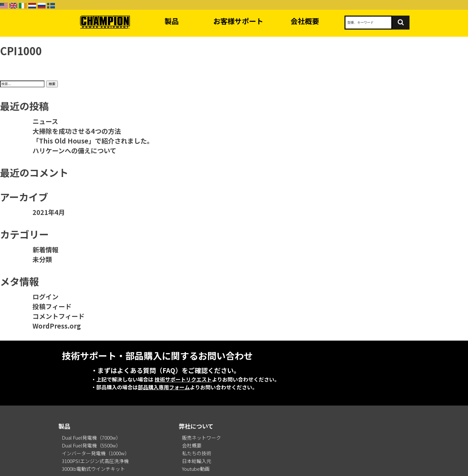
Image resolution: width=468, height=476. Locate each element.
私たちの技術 (197, 453)
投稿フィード (52, 306)
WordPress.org (57, 326)
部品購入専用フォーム (164, 387)
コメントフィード (58, 316)
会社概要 (305, 21)
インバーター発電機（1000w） (96, 453)
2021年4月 (49, 212)
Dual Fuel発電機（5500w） (91, 445)
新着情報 (45, 250)
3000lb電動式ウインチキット (93, 469)
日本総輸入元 (197, 461)
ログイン (45, 297)
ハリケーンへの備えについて (74, 150)
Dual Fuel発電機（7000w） (91, 438)
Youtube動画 (196, 469)
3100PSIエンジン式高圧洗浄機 (95, 461)
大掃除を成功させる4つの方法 (77, 131)
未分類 (42, 259)
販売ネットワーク (201, 438)
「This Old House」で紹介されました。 (93, 141)
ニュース (45, 121)
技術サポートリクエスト (183, 379)
